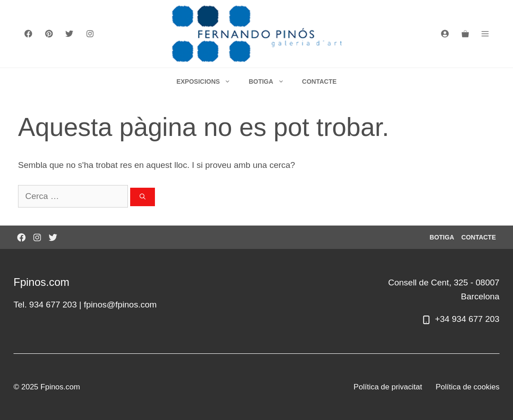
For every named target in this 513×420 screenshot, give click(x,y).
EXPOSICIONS (208, 81)
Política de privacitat (388, 387)
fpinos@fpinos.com (120, 305)
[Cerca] (143, 197)
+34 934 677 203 (467, 319)
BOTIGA (271, 81)
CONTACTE (320, 81)
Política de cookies (468, 387)
